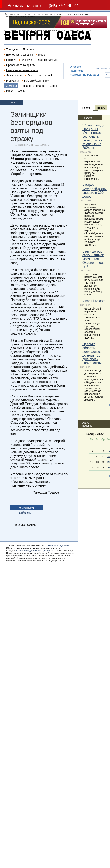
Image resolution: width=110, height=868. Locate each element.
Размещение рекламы (84, 75)
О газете (75, 67)
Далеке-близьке (48, 60)
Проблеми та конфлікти (21, 65)
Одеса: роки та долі (40, 75)
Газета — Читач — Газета (22, 70)
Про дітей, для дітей (37, 81)
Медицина (13, 81)
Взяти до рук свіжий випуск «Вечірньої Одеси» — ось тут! (93, 259)
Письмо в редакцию (59, 546)
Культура (27, 60)
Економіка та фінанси (20, 55)
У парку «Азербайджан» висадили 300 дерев (95, 191)
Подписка (76, 71)
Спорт (54, 86)
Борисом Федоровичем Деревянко (35, 551)
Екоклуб (11, 60)
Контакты (101, 68)
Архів (21, 91)
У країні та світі (94, 301)
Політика (28, 49)
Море (41, 55)
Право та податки (34, 86)
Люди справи (14, 75)
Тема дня (12, 49)
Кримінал (11, 86)
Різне (9, 91)
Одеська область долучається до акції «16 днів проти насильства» (92, 354)
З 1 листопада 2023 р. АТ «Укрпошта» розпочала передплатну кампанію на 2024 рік (93, 137)
